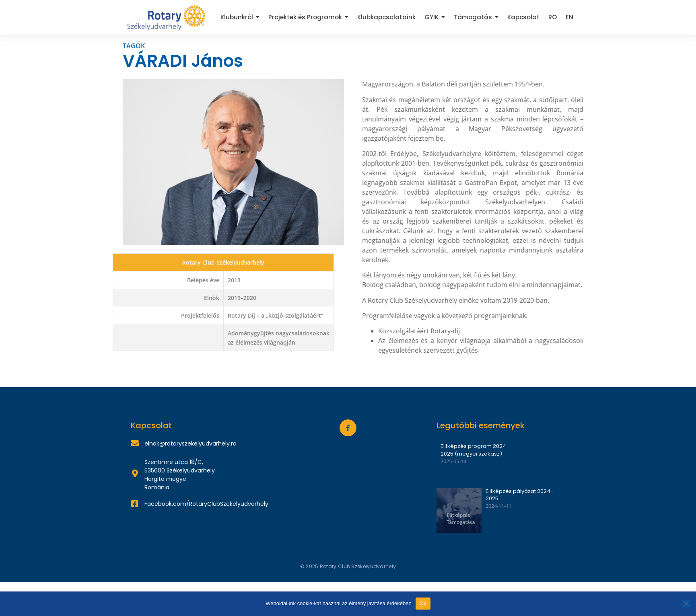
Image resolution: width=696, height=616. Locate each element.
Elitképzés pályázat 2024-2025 (519, 495)
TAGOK (134, 46)
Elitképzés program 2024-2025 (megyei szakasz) (475, 450)
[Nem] (686, 604)
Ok (423, 603)
